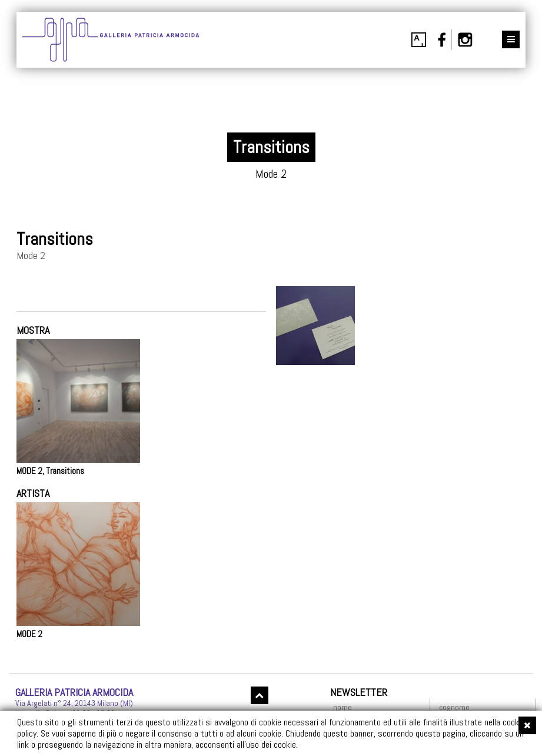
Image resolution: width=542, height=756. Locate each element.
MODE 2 (29, 634)
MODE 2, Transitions (50, 471)
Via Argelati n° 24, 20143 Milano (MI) (74, 703)
